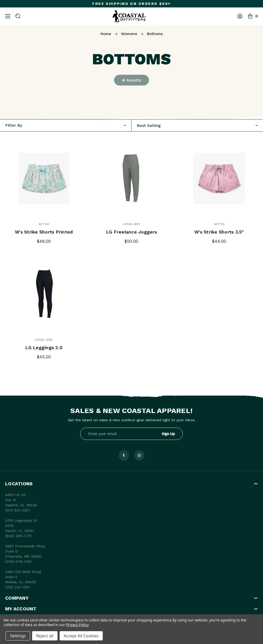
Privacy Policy (77, 625)
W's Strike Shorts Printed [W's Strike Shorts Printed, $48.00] (44, 232)
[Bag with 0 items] (253, 16)
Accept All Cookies (81, 636)
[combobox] (197, 125)
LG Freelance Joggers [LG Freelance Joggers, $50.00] (131, 232)
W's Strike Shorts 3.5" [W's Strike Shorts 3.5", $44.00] (219, 232)
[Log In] (240, 16)
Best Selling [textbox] (149, 126)
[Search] (18, 16)
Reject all (45, 636)
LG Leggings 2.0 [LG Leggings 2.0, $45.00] (44, 348)
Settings (18, 636)
